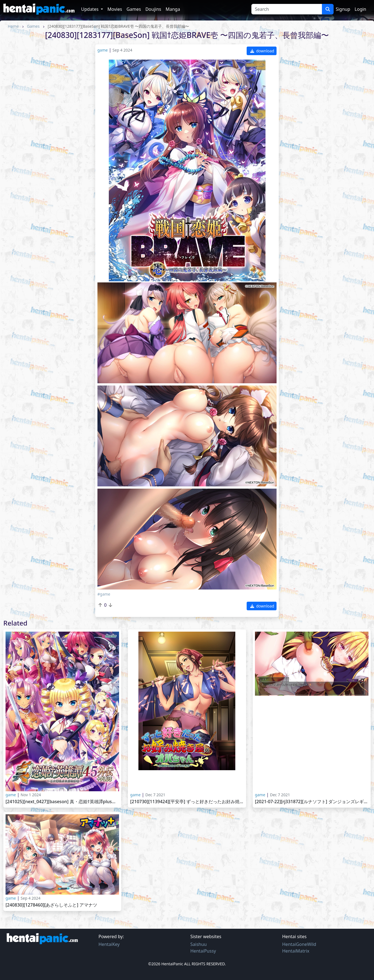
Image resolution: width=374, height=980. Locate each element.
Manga (173, 9)
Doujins (153, 9)
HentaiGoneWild (299, 944)
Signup (343, 9)
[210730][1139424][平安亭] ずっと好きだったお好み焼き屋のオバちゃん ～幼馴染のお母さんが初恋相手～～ (187, 802)
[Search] (287, 9)
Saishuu (199, 944)
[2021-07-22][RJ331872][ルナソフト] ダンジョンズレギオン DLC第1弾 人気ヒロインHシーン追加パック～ (312, 802)
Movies (115, 9)
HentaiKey (109, 944)
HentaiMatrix (296, 951)
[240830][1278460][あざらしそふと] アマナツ (51, 905)
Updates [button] (90, 9)
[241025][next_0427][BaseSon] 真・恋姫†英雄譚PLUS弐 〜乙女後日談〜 (62, 802)
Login (360, 9)
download (262, 51)
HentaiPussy (203, 951)
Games (134, 9)
